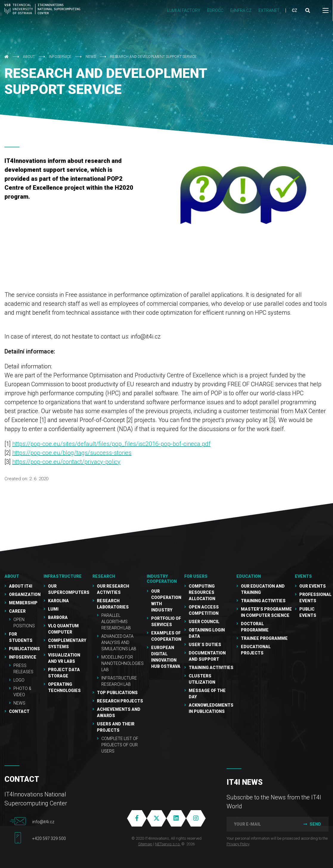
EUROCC (215, 10)
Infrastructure (63, 576)
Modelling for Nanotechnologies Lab (123, 663)
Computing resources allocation (202, 592)
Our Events (313, 586)
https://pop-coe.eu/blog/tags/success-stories (72, 453)
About (29, 57)
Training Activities (211, 668)
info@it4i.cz (43, 822)
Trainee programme (264, 638)
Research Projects (120, 701)
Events (303, 576)
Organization (25, 594)
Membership (23, 603)
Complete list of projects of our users (120, 745)
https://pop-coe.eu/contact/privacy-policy (66, 462)
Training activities (263, 601)
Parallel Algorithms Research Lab (116, 622)
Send (312, 824)
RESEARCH (104, 576)
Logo (19, 680)
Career (17, 611)
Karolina (58, 601)
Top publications (117, 693)
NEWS (91, 57)
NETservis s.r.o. (168, 844)
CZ (295, 10)
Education (249, 576)
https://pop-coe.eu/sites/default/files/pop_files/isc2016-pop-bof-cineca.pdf (111, 444)
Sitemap (145, 844)
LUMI (53, 609)
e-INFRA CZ (241, 10)
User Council (204, 622)
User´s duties (205, 645)
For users (196, 576)
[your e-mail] (261, 824)
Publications (24, 649)
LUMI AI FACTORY (184, 10)
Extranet (269, 10)
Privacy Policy (238, 844)
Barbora (58, 617)
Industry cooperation (162, 579)
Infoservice (60, 57)
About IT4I (21, 586)
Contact (19, 711)
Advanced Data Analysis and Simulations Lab (119, 642)
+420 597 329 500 (49, 838)
